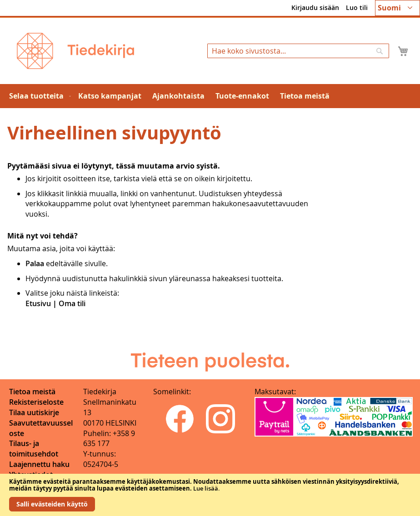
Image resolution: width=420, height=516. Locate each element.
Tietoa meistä (32, 392)
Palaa (35, 263)
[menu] (210, 96)
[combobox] (298, 51)
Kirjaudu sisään (315, 7)
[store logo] (75, 51)
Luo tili (357, 7)
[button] (397, 8)
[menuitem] (38, 96)
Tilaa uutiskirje (34, 412)
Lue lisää (206, 488)
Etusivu (38, 303)
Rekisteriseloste (36, 402)
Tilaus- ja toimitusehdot (34, 449)
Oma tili (72, 303)
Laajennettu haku (39, 464)
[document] (210, 495)
